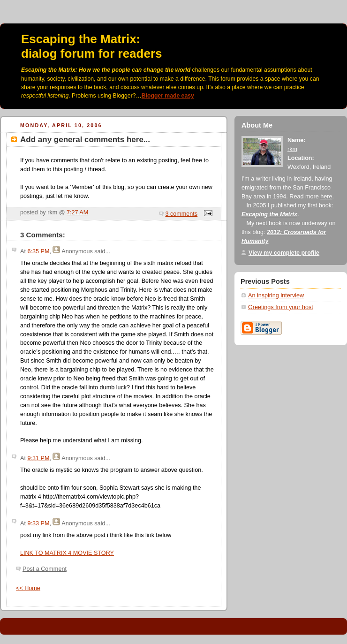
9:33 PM (38, 523)
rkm (292, 149)
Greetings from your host (281, 307)
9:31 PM (38, 458)
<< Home (28, 588)
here (326, 197)
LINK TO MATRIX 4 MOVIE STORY (67, 553)
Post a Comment (45, 569)
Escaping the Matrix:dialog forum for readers (92, 46)
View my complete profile (284, 253)
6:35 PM (38, 251)
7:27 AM (77, 212)
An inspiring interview (276, 295)
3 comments (182, 214)
